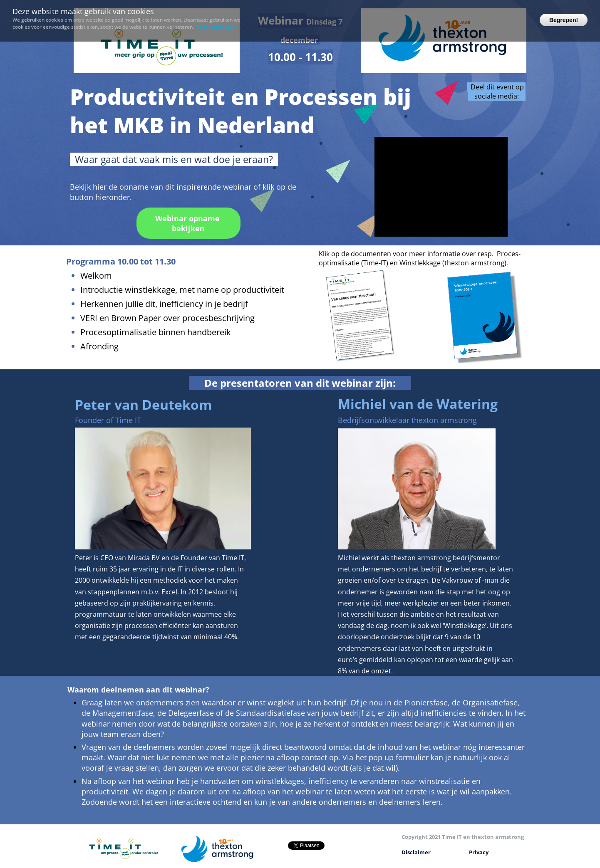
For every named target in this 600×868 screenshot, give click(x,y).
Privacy (479, 852)
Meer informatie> (216, 27)
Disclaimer (416, 852)
